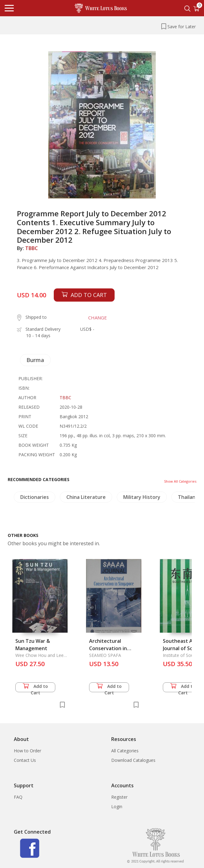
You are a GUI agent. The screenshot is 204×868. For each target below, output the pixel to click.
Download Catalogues (133, 760)
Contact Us (25, 760)
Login (117, 806)
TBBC (31, 248)
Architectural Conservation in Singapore (108, 648)
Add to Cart (35, 688)
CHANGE (98, 318)
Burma (35, 360)
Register (119, 797)
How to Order (27, 751)
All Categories (125, 751)
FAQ (18, 797)
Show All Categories (180, 481)
